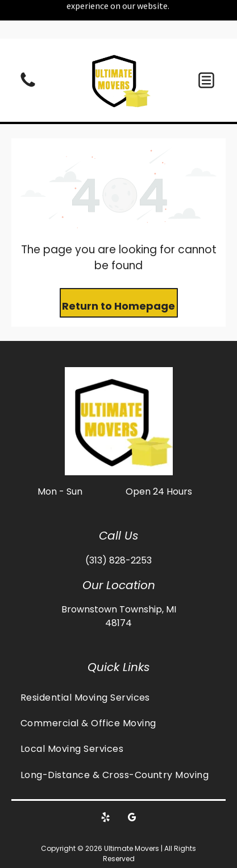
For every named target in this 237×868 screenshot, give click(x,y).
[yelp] (105, 780)
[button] (206, 42)
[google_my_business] (132, 780)
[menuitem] (118, 659)
